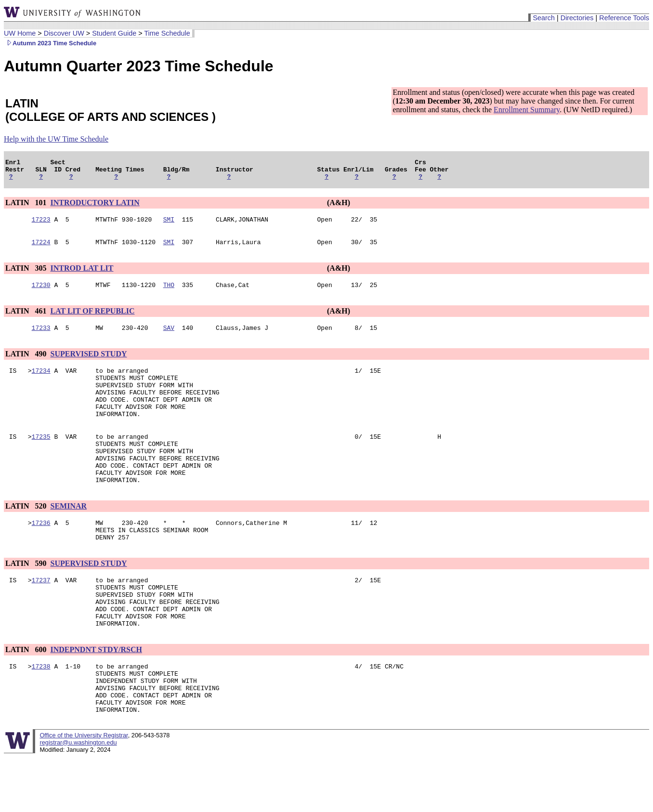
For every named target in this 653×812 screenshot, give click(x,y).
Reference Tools (624, 18)
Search (544, 18)
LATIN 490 (27, 364)
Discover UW (64, 33)
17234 (41, 382)
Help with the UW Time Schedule (56, 139)
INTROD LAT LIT (82, 275)
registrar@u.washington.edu (78, 797)
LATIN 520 (27, 536)
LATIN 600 (27, 694)
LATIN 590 (27, 598)
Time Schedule (167, 33)
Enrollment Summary (527, 110)
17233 (41, 338)
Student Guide (114, 33)
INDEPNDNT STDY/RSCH (96, 694)
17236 (41, 554)
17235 (41, 458)
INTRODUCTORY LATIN (95, 207)
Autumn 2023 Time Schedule (50, 43)
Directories (577, 18)
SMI (169, 225)
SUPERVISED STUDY (89, 364)
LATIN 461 (27, 320)
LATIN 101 (27, 207)
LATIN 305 (27, 275)
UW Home (20, 33)
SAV (169, 338)
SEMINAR (69, 536)
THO (169, 293)
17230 (41, 293)
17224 (41, 249)
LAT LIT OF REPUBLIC (93, 320)
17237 (41, 616)
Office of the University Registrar (84, 790)
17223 (41, 225)
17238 (41, 712)
